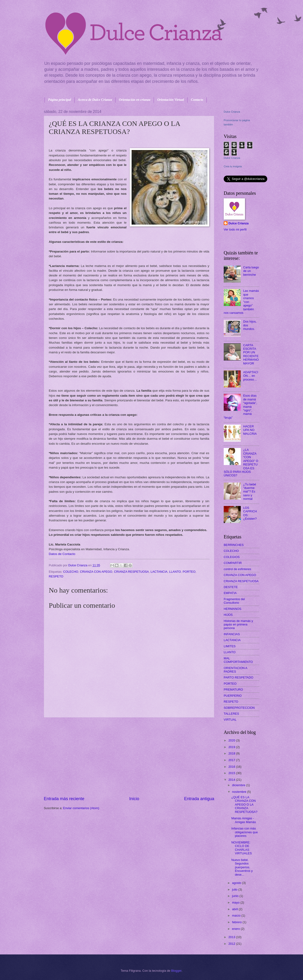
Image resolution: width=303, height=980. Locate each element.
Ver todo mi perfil (235, 229)
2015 (232, 773)
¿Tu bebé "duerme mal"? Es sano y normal (250, 492)
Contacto (197, 100)
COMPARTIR (233, 563)
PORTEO (189, 572)
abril (235, 909)
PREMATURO (233, 690)
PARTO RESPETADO (238, 677)
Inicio (134, 799)
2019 (232, 747)
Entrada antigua (199, 799)
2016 (232, 767)
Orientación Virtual (171, 100)
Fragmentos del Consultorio (234, 601)
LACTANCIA (159, 572)
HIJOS (228, 615)
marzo (237, 916)
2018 (232, 753)
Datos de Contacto (62, 554)
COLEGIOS (232, 557)
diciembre (239, 785)
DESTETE (231, 587)
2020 (232, 740)
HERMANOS (232, 609)
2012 (232, 944)
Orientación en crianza (135, 100)
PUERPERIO (233, 696)
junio (236, 896)
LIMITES (230, 646)
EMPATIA (230, 593)
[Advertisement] (129, 757)
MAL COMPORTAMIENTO (238, 660)
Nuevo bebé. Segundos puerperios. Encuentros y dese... (242, 867)
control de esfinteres (237, 569)
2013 (232, 937)
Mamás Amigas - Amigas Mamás (244, 820)
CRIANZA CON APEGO (96, 572)
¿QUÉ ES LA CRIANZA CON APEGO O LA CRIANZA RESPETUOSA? (244, 805)
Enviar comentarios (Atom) (81, 808)
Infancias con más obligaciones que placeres (245, 832)
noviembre (240, 792)
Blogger (176, 971)
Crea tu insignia (233, 166)
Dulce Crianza (232, 112)
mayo (236, 902)
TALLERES (231, 714)
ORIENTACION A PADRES (235, 670)
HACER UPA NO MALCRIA (250, 430)
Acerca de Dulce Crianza (95, 100)
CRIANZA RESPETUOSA (131, 572)
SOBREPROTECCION (239, 708)
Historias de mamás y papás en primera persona (238, 625)
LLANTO (175, 572)
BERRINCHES (234, 545)
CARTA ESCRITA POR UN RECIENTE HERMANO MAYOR (251, 354)
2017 (232, 760)
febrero (237, 922)
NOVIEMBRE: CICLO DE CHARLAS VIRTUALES (241, 848)
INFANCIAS (232, 634)
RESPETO (56, 576)
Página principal (60, 100)
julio (235, 889)
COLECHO (71, 572)
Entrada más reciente (64, 799)
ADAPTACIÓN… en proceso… (251, 376)
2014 (232, 780)
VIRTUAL (230, 720)
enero (236, 929)
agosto (237, 883)
